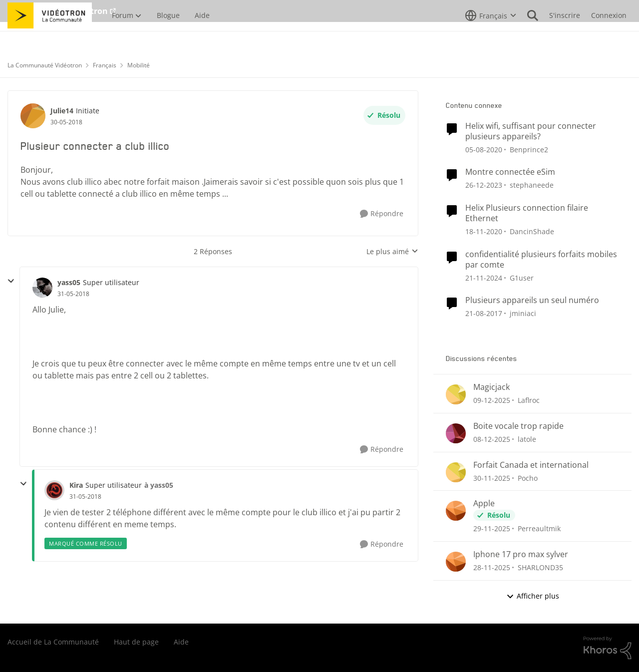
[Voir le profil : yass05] (42, 288)
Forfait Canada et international (531, 465)
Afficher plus (533, 596)
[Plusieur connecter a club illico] (73, 294)
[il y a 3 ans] (484, 185)
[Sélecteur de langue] (491, 37)
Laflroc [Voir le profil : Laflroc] (529, 400)
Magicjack (491, 387)
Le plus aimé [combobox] (392, 252)
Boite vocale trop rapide (518, 426)
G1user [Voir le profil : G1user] (522, 277)
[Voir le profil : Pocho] (456, 472)
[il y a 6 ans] (484, 149)
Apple (484, 504)
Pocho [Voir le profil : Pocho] (528, 478)
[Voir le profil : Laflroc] (456, 394)
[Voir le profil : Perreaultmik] (456, 511)
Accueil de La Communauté (53, 642)
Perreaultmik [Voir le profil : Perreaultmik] (539, 528)
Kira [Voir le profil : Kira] (76, 485)
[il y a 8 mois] (492, 400)
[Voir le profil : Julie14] (33, 116)
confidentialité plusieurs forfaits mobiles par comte (541, 260)
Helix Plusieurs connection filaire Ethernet (527, 213)
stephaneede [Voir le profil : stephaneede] (532, 185)
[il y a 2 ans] (484, 277)
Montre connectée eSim (510, 172)
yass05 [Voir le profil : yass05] (69, 282)
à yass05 (159, 485)
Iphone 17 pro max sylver (521, 554)
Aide (181, 642)
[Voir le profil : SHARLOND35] (456, 562)
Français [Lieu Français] (105, 65)
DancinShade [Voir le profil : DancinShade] (532, 231)
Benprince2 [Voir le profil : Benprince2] (529, 149)
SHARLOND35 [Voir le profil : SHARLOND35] (540, 567)
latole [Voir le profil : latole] (527, 439)
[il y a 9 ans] (484, 313)
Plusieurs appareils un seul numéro (532, 300)
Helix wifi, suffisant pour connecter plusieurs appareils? (531, 131)
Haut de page (136, 642)
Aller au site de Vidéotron (58, 11)
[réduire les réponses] (11, 281)
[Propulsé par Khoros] (608, 648)
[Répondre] (382, 214)
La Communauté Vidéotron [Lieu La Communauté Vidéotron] (45, 65)
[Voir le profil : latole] (456, 433)
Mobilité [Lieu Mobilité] (139, 65)
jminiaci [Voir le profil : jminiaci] (523, 313)
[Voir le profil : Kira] (54, 490)
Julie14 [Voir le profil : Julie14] (62, 111)
